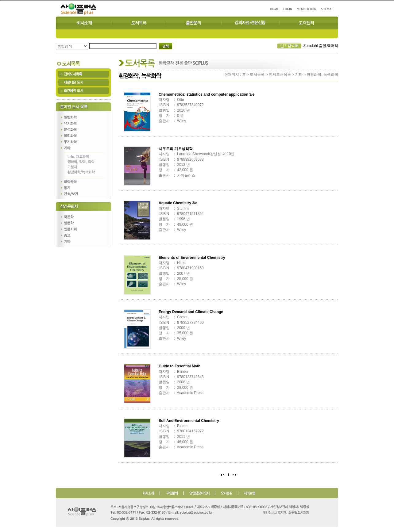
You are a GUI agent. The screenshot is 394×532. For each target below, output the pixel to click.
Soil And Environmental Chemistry (189, 421)
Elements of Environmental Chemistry (192, 258)
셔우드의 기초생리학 (176, 149)
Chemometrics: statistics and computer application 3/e (207, 94)
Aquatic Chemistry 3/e (178, 203)
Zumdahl (311, 46)
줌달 (323, 46)
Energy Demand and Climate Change (191, 312)
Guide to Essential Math (180, 366)
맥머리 (333, 46)
